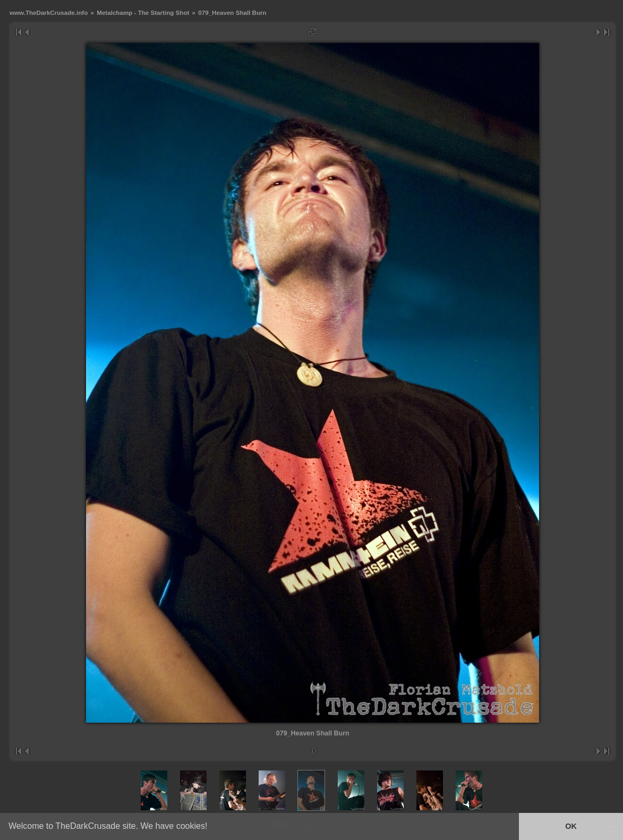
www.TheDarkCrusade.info (49, 12)
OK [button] (571, 826)
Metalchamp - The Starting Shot (143, 12)
